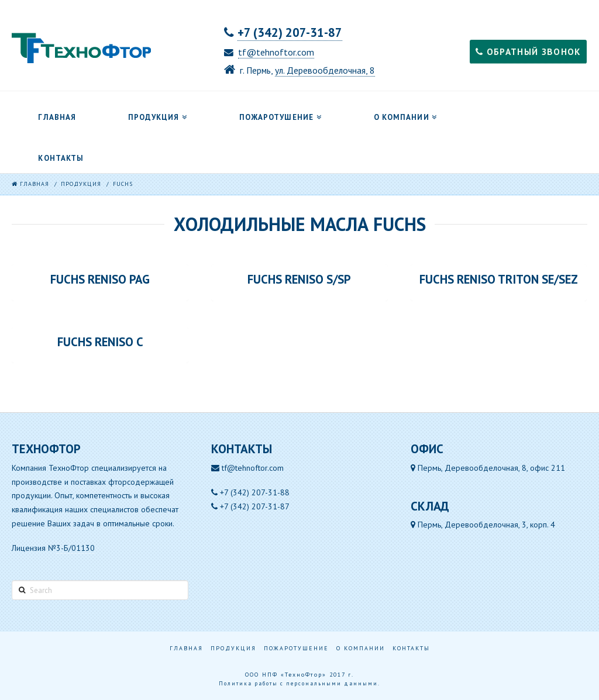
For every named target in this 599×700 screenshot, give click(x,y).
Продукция (233, 648)
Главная (186, 648)
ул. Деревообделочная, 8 (325, 70)
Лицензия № (53, 548)
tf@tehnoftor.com (276, 52)
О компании (361, 648)
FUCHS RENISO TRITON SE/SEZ (499, 280)
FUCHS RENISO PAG (100, 280)
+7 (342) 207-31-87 (290, 32)
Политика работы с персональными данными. (299, 683)
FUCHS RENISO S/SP (299, 280)
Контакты (411, 648)
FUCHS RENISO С (100, 342)
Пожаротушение (296, 648)
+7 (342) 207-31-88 (255, 492)
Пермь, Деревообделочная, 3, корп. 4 (483, 525)
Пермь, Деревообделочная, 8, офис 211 (488, 468)
